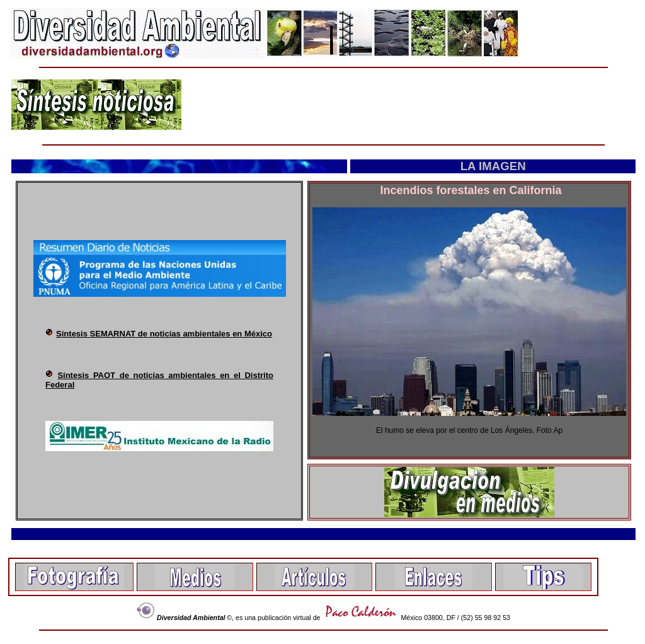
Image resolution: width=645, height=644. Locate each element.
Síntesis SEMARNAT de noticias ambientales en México (164, 334)
